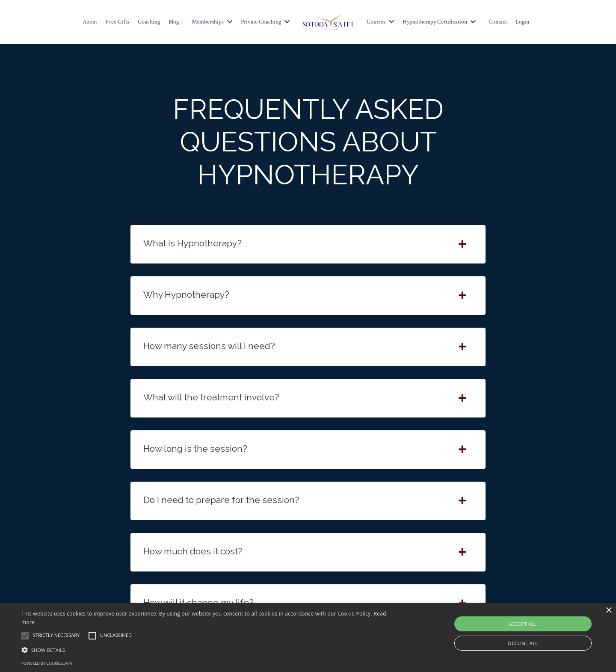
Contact (498, 22)
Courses (380, 22)
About (90, 22)
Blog (174, 22)
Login (522, 22)
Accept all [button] (523, 624)
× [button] (609, 611)
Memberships (212, 22)
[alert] (308, 638)
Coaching (149, 22)
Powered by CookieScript (47, 663)
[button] (208, 650)
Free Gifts (117, 22)
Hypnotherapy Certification (439, 22)
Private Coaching (265, 22)
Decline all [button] (523, 643)
